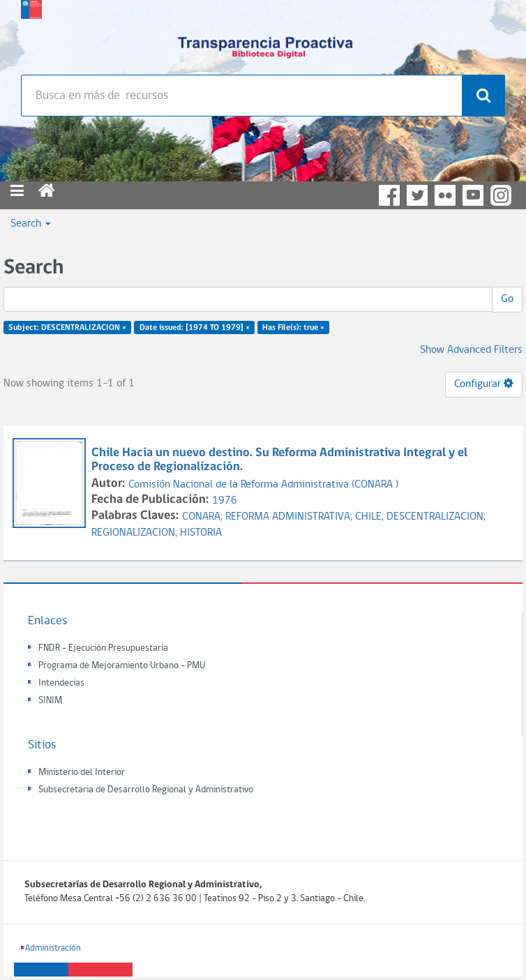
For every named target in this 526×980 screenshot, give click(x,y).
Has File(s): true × (293, 328)
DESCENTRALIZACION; (436, 517)
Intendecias (61, 683)
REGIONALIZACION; (136, 533)
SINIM (50, 701)
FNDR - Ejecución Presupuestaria (103, 648)
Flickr (445, 195)
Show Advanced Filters (471, 350)
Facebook (389, 195)
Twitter (417, 195)
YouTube (473, 195)
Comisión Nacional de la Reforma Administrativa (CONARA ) (263, 485)
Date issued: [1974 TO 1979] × (195, 328)
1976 (225, 501)
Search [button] (31, 224)
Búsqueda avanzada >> (72, 132)
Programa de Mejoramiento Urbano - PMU (122, 666)
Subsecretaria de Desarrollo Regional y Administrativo (146, 790)
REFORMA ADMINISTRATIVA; (290, 517)
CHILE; (371, 517)
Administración (53, 948)
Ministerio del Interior (82, 772)
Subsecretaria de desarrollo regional (31, 35)
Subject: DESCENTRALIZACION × (67, 328)
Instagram (501, 195)
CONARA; (204, 517)
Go (507, 299)
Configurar (484, 384)
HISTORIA (201, 533)
